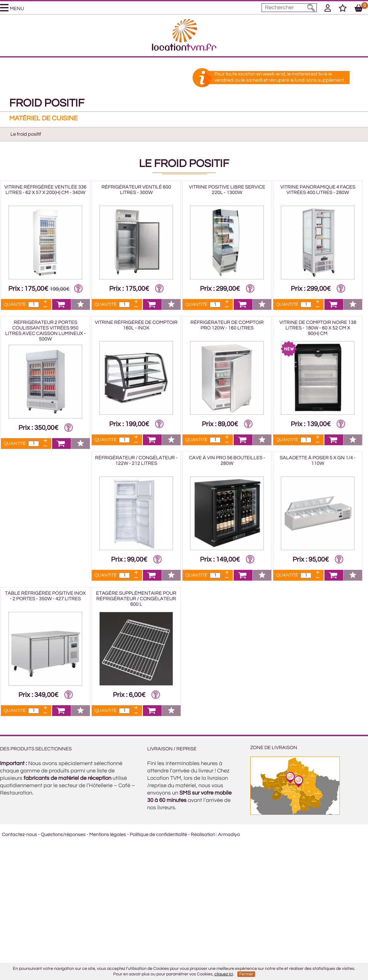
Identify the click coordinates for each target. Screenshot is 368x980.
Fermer (246, 974)
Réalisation (203, 834)
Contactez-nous (19, 834)
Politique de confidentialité (158, 834)
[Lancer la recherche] (311, 8)
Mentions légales (108, 834)
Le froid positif (26, 134)
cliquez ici (224, 974)
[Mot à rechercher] (289, 8)
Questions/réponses (63, 834)
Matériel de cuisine (43, 118)
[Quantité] (34, 305)
